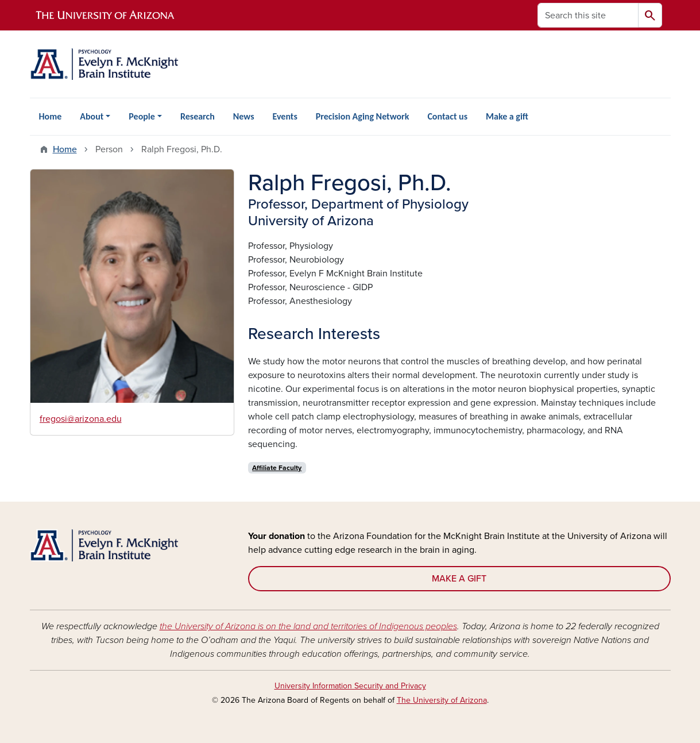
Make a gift (507, 116)
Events (285, 116)
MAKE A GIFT (459, 579)
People (142, 116)
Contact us (447, 116)
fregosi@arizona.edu (81, 419)
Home (51, 116)
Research (198, 116)
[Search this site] (588, 15)
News (244, 116)
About (92, 116)
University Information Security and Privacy (350, 686)
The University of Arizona (442, 700)
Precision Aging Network (363, 116)
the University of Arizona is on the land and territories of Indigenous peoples (308, 626)
